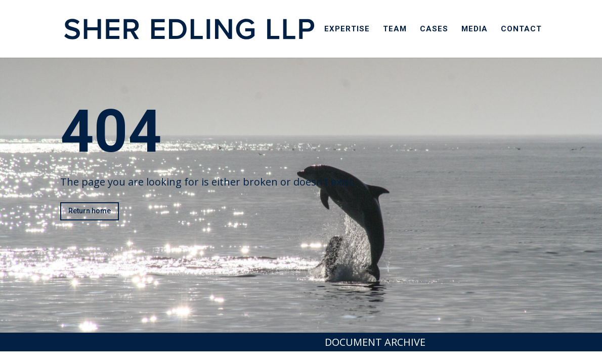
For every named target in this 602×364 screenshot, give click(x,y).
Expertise (347, 29)
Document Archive (375, 342)
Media (475, 29)
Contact (521, 29)
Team (395, 29)
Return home (90, 211)
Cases (434, 29)
